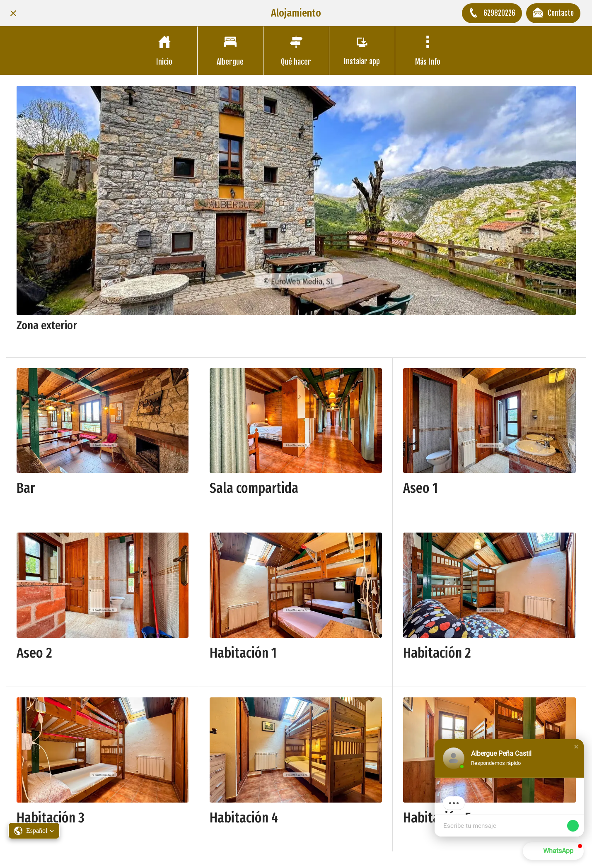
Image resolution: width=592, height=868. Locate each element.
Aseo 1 (420, 488)
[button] (576, 747)
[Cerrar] (13, 13)
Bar (26, 488)
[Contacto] (553, 13)
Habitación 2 (437, 653)
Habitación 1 (243, 653)
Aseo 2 (34, 653)
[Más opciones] (428, 51)
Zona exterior (47, 325)
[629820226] (492, 13)
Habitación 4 (244, 818)
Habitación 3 (50, 818)
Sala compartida (254, 488)
